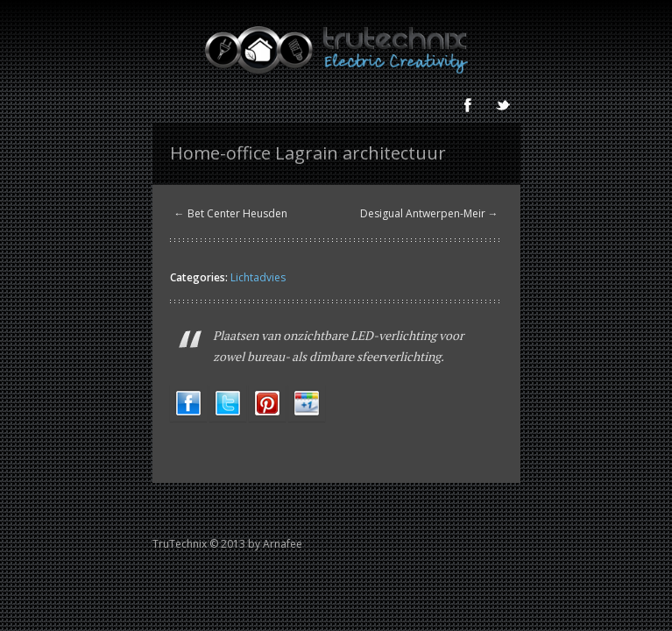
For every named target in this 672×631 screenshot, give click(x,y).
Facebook (468, 105)
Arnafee (283, 544)
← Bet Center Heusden (231, 213)
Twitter (503, 105)
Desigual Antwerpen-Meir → (429, 213)
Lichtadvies (258, 277)
